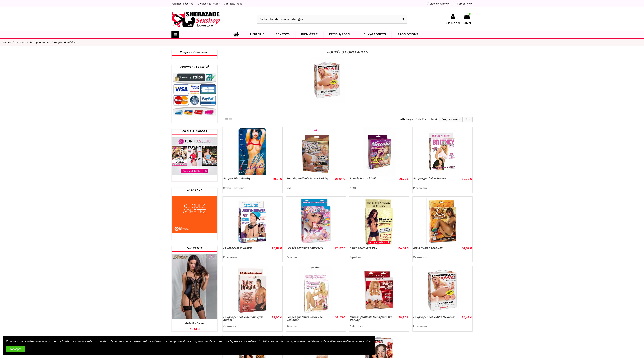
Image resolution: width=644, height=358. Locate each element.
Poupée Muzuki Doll (363, 178)
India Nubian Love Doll (428, 248)
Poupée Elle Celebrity (237, 178)
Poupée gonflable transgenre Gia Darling (371, 318)
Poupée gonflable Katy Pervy (305, 248)
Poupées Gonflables (195, 52)
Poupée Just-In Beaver (238, 248)
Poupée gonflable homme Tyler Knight (243, 318)
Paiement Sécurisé (183, 4)
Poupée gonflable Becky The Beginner (304, 318)
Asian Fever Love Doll (363, 248)
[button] (257, 35)
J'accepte (15, 349)
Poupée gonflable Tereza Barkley (307, 178)
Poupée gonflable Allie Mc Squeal (435, 317)
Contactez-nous (233, 4)
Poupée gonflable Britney (429, 178)
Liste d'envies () (438, 4)
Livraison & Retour (209, 4)
